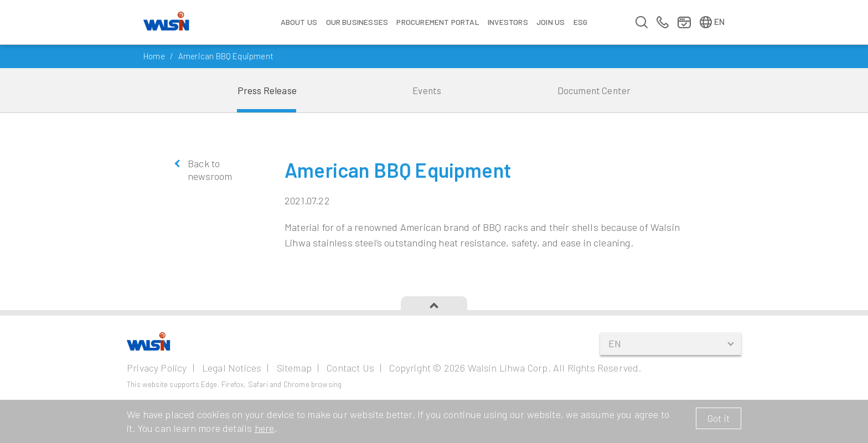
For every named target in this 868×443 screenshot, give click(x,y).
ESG (581, 22)
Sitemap (294, 368)
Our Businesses (357, 22)
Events (427, 90)
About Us (299, 22)
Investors (508, 22)
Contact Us (350, 368)
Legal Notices (232, 368)
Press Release (267, 90)
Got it (719, 418)
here (265, 428)
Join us (551, 22)
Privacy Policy (157, 368)
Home (154, 56)
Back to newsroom (210, 170)
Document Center (594, 90)
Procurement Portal (438, 22)
